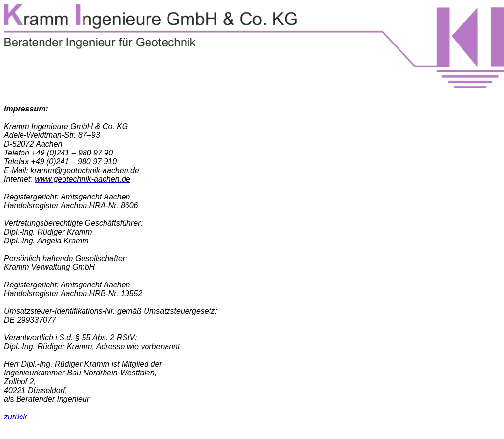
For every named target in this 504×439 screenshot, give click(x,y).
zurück (15, 417)
